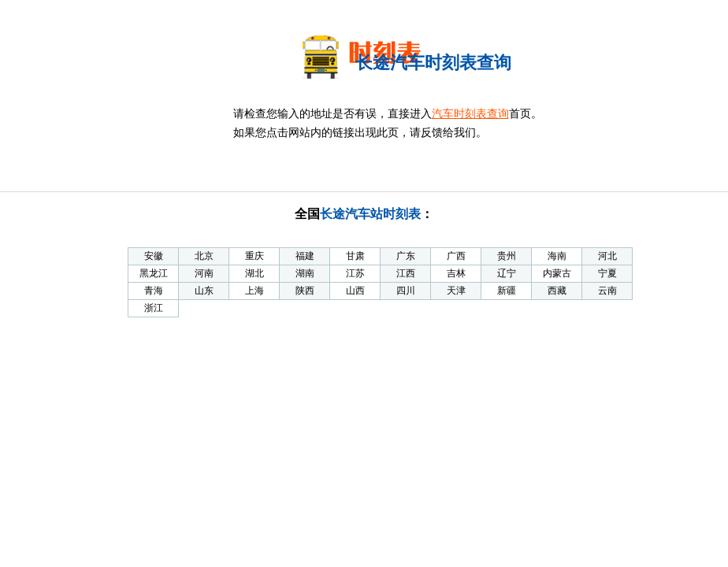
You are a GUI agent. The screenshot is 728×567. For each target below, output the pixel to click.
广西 (456, 256)
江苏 (355, 273)
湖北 (254, 273)
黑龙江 (154, 273)
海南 (557, 256)
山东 (204, 291)
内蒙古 (557, 273)
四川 (406, 291)
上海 (254, 291)
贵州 (507, 256)
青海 (154, 291)
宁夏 (607, 273)
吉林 (456, 273)
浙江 (154, 308)
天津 (456, 291)
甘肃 (355, 256)
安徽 (154, 256)
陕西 (305, 291)
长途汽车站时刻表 (370, 214)
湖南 (305, 273)
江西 (406, 273)
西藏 (557, 291)
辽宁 (507, 273)
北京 (204, 256)
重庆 (254, 256)
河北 (607, 256)
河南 (204, 273)
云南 (607, 291)
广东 (406, 256)
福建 (305, 256)
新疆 (507, 291)
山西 (355, 291)
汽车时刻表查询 (470, 114)
